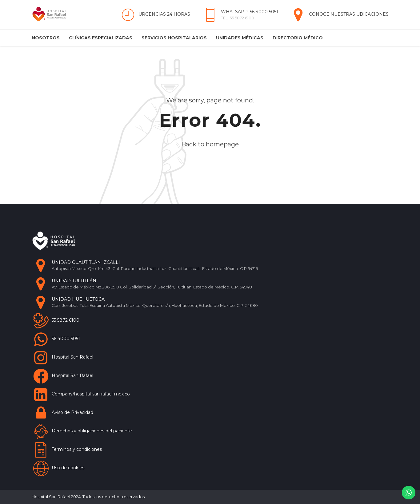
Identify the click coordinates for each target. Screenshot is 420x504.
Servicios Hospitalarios (174, 38)
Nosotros (46, 38)
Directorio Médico (298, 38)
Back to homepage (210, 144)
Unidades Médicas (240, 38)
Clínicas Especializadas (101, 38)
